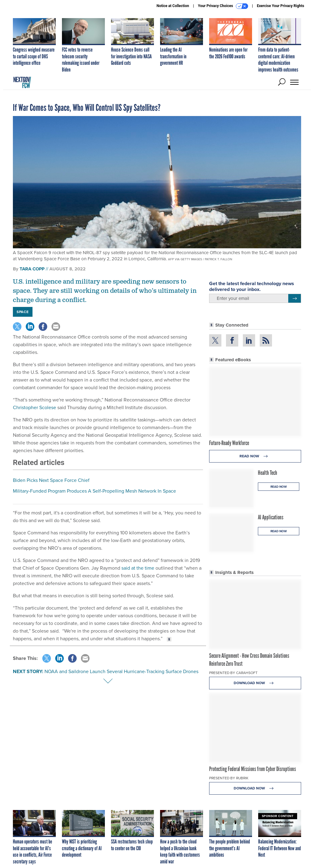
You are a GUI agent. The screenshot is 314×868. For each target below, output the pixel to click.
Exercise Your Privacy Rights (281, 6)
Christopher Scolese (34, 407)
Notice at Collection (173, 6)
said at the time (138, 568)
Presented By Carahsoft (233, 673)
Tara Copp (32, 269)
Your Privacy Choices (223, 6)
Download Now (255, 683)
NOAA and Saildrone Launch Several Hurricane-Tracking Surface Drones (121, 671)
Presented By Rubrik (229, 778)
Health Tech (268, 473)
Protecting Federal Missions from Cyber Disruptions (253, 769)
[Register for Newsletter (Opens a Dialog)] (295, 298)
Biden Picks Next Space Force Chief (51, 480)
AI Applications (271, 517)
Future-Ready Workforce (229, 443)
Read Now (255, 456)
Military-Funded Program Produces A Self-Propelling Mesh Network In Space (94, 491)
